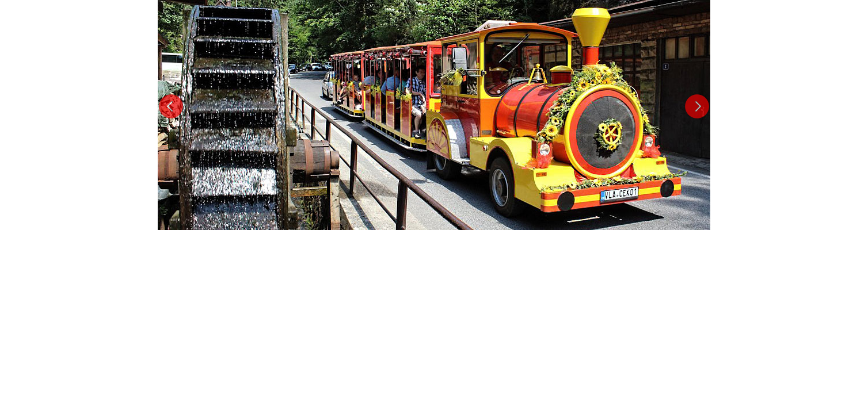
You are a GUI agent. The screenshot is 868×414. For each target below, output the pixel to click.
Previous (171, 107)
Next (697, 107)
